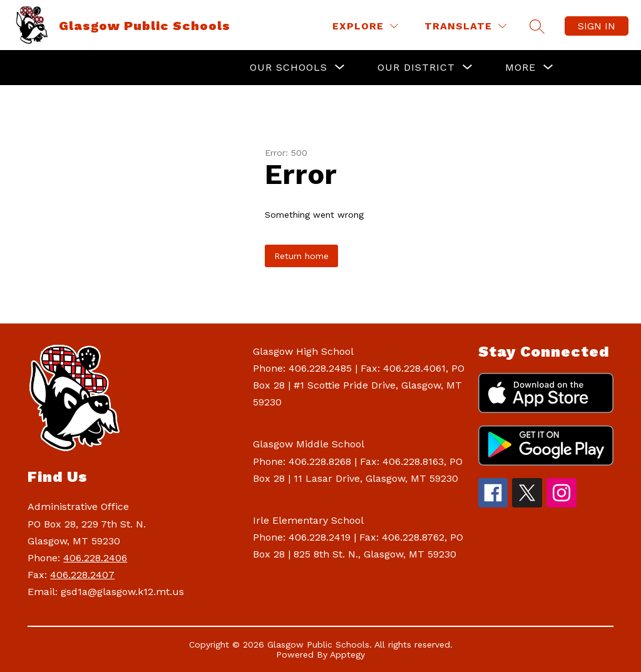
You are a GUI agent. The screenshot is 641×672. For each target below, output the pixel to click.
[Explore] (365, 26)
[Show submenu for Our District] (416, 68)
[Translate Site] (465, 26)
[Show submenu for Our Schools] (289, 68)
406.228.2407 (82, 575)
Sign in (597, 26)
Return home (301, 256)
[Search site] (537, 26)
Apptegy (347, 654)
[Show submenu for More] (520, 68)
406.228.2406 (95, 558)
